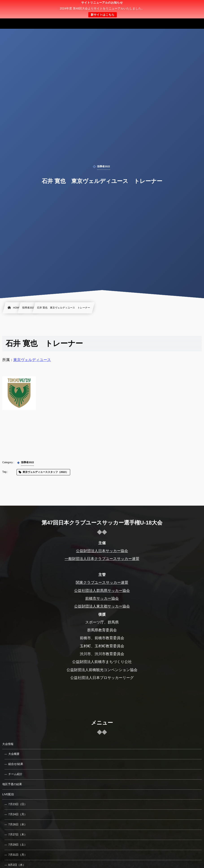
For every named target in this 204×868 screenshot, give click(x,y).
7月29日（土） (18, 845)
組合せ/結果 (16, 764)
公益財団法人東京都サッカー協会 (102, 606)
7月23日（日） (18, 804)
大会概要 (14, 754)
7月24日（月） (18, 814)
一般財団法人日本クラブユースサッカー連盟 (102, 559)
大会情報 (8, 744)
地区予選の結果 (12, 784)
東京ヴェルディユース (32, 360)
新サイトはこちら (102, 15)
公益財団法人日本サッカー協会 (102, 551)
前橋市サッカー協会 (102, 599)
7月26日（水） (18, 824)
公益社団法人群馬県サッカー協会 (102, 591)
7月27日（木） (18, 835)
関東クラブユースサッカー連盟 (102, 583)
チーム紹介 (15, 774)
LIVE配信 (8, 794)
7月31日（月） (18, 855)
